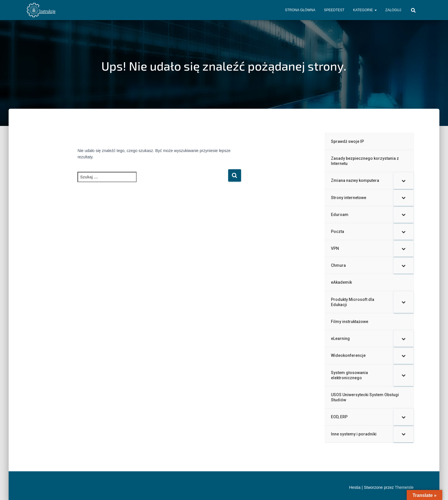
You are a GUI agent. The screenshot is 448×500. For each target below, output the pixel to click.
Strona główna (300, 10)
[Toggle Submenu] (404, 180)
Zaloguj (393, 10)
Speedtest (334, 10)
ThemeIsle (404, 487)
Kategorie (365, 10)
